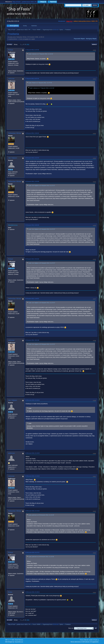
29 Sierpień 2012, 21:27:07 (32, 158)
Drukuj (94, 44)
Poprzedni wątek (79, 39)
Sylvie (61, 30)
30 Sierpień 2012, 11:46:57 (32, 299)
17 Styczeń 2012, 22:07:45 (32, 79)
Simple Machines (19, 640)
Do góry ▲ (96, 640)
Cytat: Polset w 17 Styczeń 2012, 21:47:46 (40, 83)
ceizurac (11, 79)
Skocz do (71, 628)
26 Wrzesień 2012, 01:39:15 (32, 592)
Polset (11, 50)
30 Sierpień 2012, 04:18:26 (32, 259)
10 (25, 44)
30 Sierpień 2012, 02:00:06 (32, 225)
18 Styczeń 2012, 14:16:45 (32, 133)
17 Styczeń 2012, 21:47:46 (32, 50)
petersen (11, 453)
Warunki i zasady (88, 640)
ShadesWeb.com (19, 642)
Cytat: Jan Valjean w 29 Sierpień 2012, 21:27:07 (42, 186)
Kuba (10, 592)
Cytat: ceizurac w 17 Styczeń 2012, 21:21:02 (41, 54)
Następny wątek (91, 39)
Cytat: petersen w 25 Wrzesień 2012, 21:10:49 (41, 515)
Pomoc (82, 640)
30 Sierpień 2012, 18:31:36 (32, 340)
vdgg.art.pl (69, 21)
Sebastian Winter (15, 133)
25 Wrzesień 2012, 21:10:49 (32, 453)
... (22, 44)
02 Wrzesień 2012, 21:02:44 (32, 400)
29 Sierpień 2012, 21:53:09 (32, 181)
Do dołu (10, 44)
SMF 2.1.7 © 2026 (10, 640)
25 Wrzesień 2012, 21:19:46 (32, 476)
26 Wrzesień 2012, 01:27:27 (32, 552)
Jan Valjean (13, 158)
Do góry (10, 620)
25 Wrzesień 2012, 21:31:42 (32, 511)
